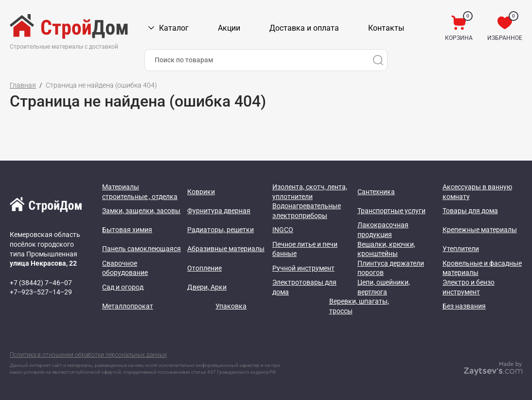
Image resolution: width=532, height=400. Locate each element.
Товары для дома (470, 211)
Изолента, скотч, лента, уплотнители (310, 192)
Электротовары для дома (304, 287)
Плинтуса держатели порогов (391, 268)
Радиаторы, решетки (221, 230)
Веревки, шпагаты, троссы (359, 306)
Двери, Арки (207, 287)
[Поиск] (378, 60)
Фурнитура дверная (219, 211)
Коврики (201, 192)
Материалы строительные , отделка (140, 192)
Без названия (464, 306)
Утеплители (461, 249)
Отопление (204, 268)
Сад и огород (123, 287)
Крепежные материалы (480, 230)
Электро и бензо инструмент (469, 287)
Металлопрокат (128, 306)
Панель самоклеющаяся (142, 249)
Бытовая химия (127, 230)
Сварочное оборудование (125, 268)
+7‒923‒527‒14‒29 (41, 292)
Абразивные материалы (226, 249)
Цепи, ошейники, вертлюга (384, 287)
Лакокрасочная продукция (383, 230)
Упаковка (231, 306)
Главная (23, 85)
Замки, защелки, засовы (141, 211)
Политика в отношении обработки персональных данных (88, 355)
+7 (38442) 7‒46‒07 (41, 283)
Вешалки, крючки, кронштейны (386, 249)
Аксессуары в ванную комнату (477, 192)
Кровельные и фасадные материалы (482, 268)
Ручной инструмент (303, 268)
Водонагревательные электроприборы (307, 211)
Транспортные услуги (391, 211)
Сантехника (376, 192)
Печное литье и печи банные (305, 249)
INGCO (283, 230)
